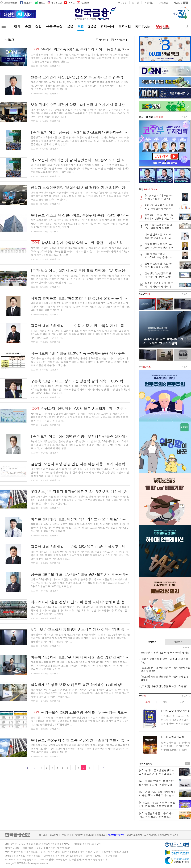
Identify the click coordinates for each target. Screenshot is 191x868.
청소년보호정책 (134, 835)
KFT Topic (142, 26)
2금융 (92, 26)
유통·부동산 (54, 26)
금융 (70, 26)
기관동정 (178, 642)
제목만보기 (103, 40)
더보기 (185, 117)
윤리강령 (90, 835)
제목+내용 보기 (121, 40)
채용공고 (101, 835)
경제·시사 (107, 26)
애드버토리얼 (146, 764)
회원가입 (149, 3)
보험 (81, 26)
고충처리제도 (151, 835)
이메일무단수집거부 (169, 835)
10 (88, 768)
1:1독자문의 (77, 835)
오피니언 (125, 26)
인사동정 (152, 642)
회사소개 (43, 835)
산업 (38, 26)
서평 (165, 702)
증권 (28, 26)
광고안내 (54, 835)
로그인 (135, 3)
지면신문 (178, 3)
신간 (182, 702)
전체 (17, 26)
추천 (148, 702)
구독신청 (122, 3)
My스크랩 (163, 3)
